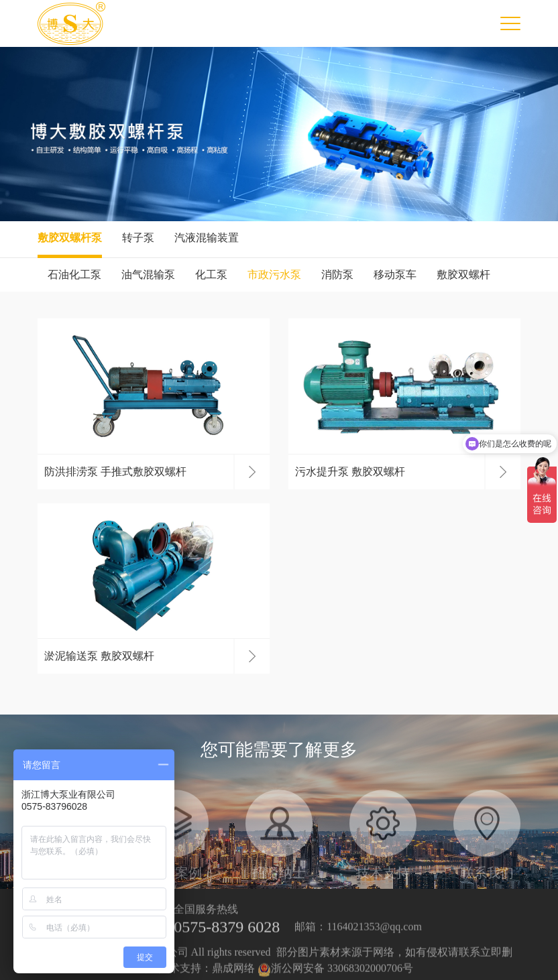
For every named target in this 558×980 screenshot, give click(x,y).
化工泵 (211, 274)
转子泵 (138, 238)
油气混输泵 (148, 274)
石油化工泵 (74, 274)
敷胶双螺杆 (463, 274)
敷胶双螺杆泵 (70, 238)
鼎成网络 (233, 974)
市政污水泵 (274, 274)
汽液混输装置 (207, 238)
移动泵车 (395, 274)
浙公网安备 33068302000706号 (335, 974)
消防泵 (337, 274)
